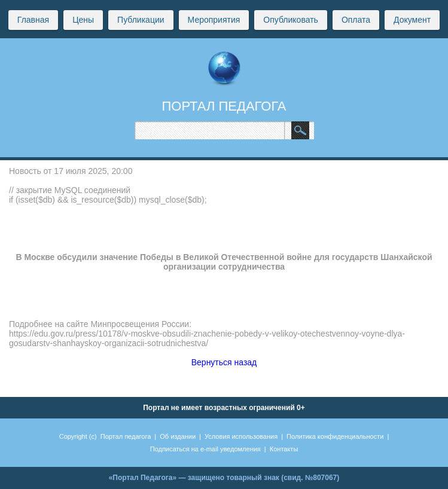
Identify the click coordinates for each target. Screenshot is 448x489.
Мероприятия (214, 20)
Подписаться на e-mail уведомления (205, 449)
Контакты (284, 449)
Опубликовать (291, 20)
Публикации (141, 20)
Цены (83, 20)
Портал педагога (126, 436)
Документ (412, 20)
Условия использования (241, 436)
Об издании (178, 436)
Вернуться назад (224, 362)
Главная (33, 20)
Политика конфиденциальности (335, 436)
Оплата (356, 20)
